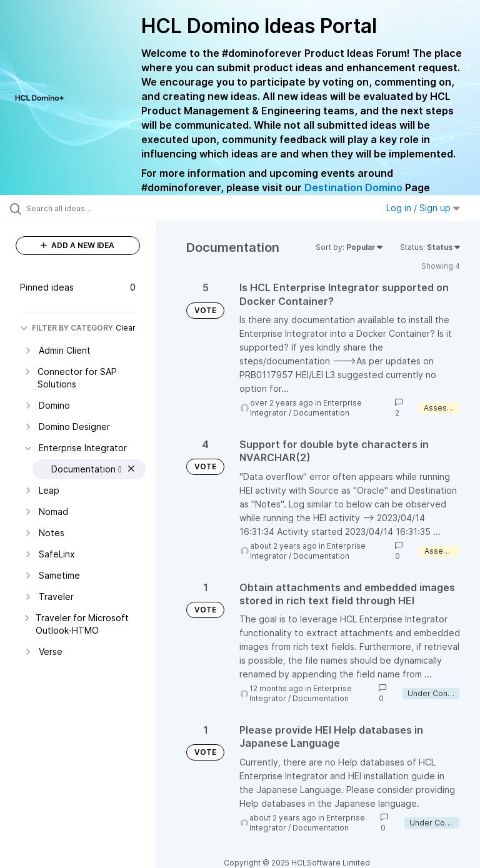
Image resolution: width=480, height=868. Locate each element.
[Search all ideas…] (84, 208)
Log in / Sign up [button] (423, 208)
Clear (126, 328)
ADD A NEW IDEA (77, 245)
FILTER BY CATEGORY (67, 328)
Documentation (321, 413)
